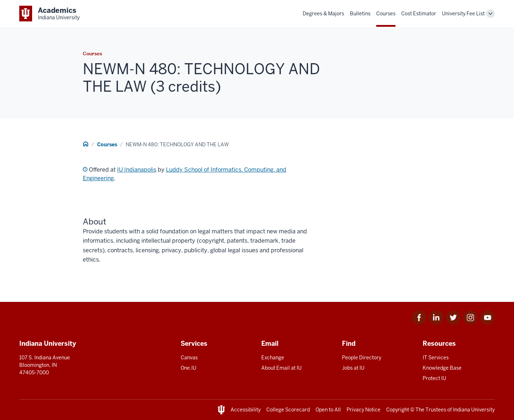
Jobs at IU (353, 368)
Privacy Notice (364, 410)
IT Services (436, 358)
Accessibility (246, 410)
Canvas (189, 358)
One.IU (188, 368)
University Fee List (463, 14)
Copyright (398, 410)
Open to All (328, 410)
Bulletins (360, 14)
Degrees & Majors (323, 14)
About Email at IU (281, 368)
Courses (386, 14)
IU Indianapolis (137, 170)
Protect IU (434, 378)
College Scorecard (288, 410)
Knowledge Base (442, 368)
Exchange (273, 358)
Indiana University (474, 410)
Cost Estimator (419, 14)
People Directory (362, 358)
